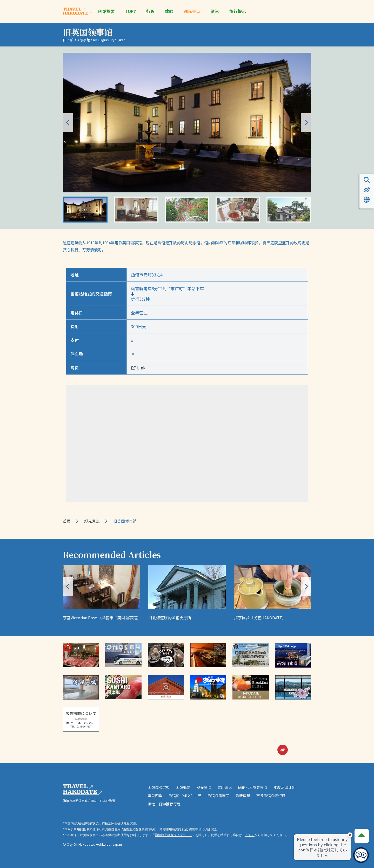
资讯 (215, 11)
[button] (306, 123)
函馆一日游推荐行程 (164, 804)
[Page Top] (362, 836)
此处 (185, 829)
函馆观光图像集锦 (135, 829)
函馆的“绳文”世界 (185, 796)
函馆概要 (106, 11)
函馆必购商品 (218, 796)
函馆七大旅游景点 (253, 787)
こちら (250, 835)
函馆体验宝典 (159, 787)
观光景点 (192, 11)
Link (138, 368)
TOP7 (131, 11)
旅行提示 (238, 11)
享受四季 (155, 796)
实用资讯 (225, 787)
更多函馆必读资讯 (271, 796)
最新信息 (243, 796)
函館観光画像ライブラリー (173, 835)
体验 (169, 11)
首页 (67, 521)
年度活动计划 (284, 787)
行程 (150, 11)
